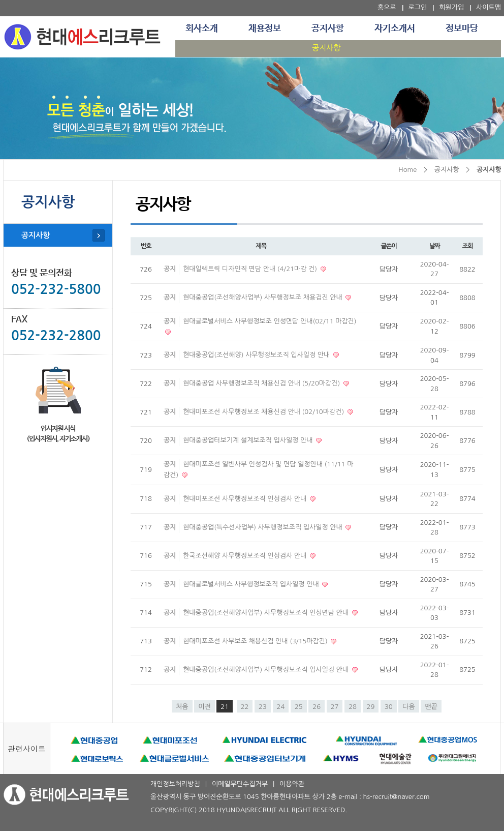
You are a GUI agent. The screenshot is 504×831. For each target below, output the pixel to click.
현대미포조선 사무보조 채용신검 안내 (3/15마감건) (256, 641)
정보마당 (462, 28)
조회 (468, 246)
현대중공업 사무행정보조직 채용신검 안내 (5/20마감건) (262, 383)
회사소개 (202, 28)
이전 (204, 707)
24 (281, 707)
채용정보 (265, 28)
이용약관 (292, 784)
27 (335, 707)
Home (407, 170)
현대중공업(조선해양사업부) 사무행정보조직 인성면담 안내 (267, 613)
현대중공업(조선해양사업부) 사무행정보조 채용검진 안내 (263, 297)
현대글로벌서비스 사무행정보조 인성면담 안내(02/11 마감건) (270, 321)
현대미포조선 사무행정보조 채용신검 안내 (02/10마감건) (264, 412)
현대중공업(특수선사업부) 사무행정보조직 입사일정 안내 (263, 527)
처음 (182, 707)
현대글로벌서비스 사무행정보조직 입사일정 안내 (252, 584)
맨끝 (431, 707)
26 (317, 707)
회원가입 (451, 7)
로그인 (418, 7)
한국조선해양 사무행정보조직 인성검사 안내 (246, 556)
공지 (170, 269)
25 (299, 707)
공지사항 (328, 28)
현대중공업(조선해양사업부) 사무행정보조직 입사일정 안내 (267, 670)
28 (353, 707)
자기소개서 (395, 28)
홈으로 (387, 7)
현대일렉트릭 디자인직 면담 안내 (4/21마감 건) (251, 269)
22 (245, 707)
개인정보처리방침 (175, 784)
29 (371, 707)
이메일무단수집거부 (240, 784)
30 (389, 707)
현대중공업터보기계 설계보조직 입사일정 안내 (249, 440)
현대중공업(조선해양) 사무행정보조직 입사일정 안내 (257, 355)
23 (263, 707)
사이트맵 (489, 7)
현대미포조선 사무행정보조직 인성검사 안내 (246, 499)
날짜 (435, 246)
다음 (408, 707)
